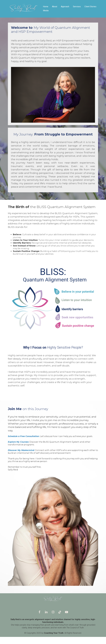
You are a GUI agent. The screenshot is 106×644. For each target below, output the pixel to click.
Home (46, 7)
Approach (65, 7)
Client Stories (90, 7)
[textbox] (53, 244)
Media (46, 11)
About (55, 7)
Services (77, 7)
